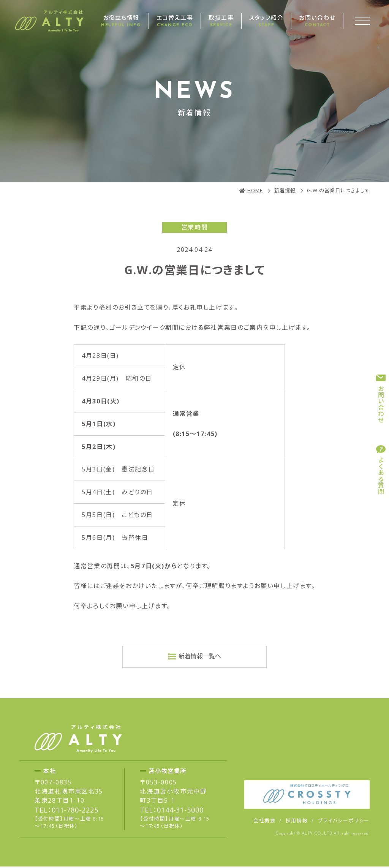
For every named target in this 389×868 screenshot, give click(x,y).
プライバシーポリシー (344, 822)
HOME (255, 190)
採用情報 (297, 822)
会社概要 (264, 822)
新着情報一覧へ (200, 657)
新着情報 (285, 190)
